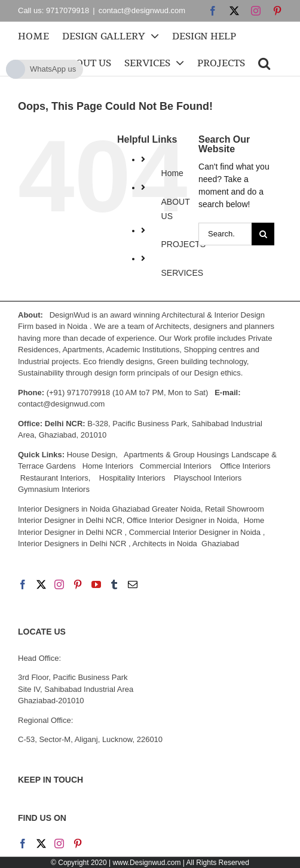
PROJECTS (184, 244)
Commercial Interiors (176, 466)
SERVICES (183, 273)
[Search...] (225, 234)
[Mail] (133, 584)
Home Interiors (108, 466)
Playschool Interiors (208, 478)
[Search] (263, 234)
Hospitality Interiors (132, 478)
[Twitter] (41, 584)
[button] (264, 62)
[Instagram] (59, 584)
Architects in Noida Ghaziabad (185, 544)
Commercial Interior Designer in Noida (195, 532)
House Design (91, 455)
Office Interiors (245, 466)
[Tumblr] (114, 584)
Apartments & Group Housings (176, 455)
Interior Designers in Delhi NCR (72, 544)
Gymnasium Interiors (55, 489)
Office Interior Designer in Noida (182, 520)
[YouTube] (96, 584)
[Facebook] (23, 584)
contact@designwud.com (142, 10)
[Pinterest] (78, 584)
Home (172, 173)
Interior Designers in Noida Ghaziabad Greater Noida (109, 509)
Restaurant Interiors (54, 478)
